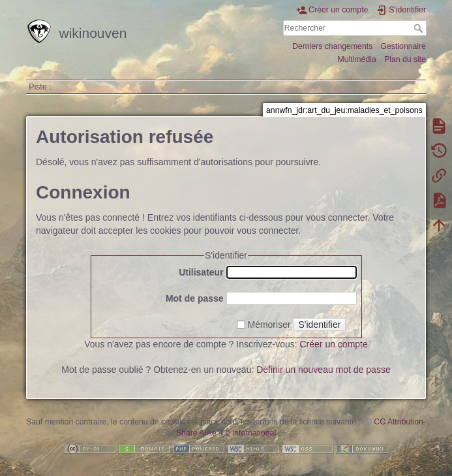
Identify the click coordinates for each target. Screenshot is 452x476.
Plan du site (405, 59)
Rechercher (420, 28)
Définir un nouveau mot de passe (323, 370)
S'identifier (319, 325)
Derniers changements (332, 46)
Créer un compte (334, 344)
